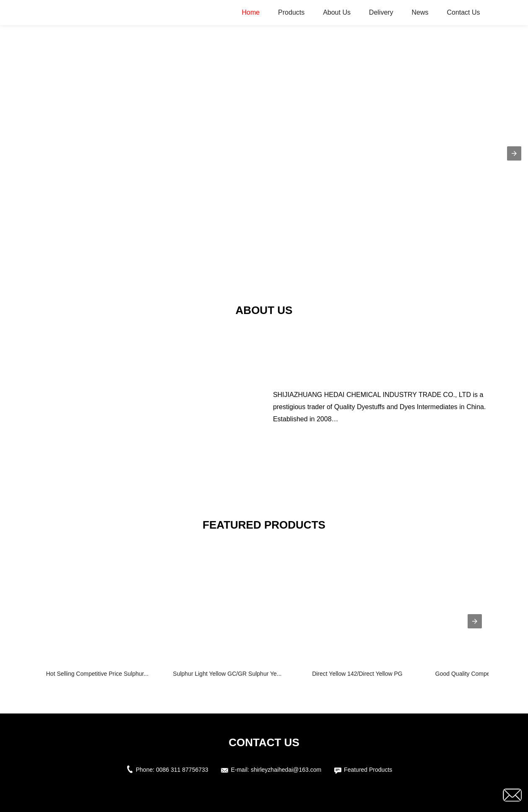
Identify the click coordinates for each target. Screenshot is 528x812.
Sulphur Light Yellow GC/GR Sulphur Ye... (227, 674)
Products (291, 12)
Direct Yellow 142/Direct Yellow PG (357, 674)
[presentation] (475, 621)
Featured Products (368, 770)
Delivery (381, 12)
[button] (514, 153)
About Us (337, 12)
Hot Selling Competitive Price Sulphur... (97, 674)
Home (251, 12)
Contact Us (463, 12)
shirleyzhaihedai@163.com (286, 770)
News (420, 12)
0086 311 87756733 (182, 770)
